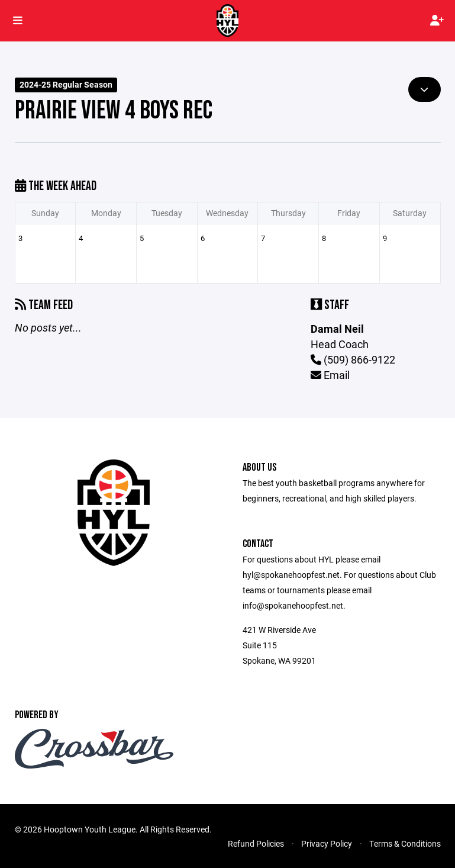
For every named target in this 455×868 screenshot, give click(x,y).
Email (330, 375)
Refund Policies (256, 843)
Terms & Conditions (405, 843)
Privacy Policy (327, 843)
